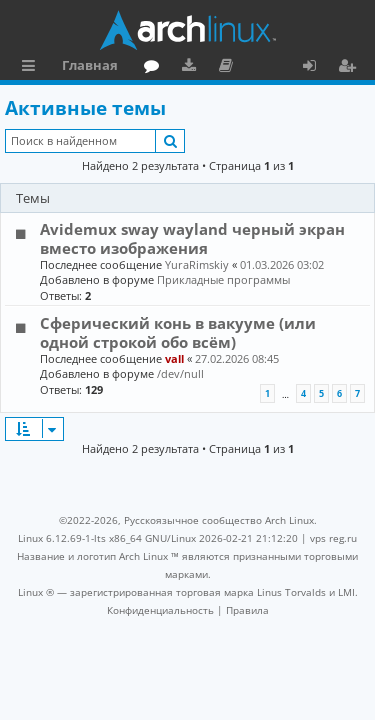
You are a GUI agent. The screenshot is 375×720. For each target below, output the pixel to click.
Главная (90, 65)
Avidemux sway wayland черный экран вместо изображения (192, 238)
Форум (155, 68)
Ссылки (32, 68)
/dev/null (180, 373)
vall (174, 358)
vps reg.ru (333, 538)
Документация (229, 68)
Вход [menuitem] (316, 68)
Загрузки (192, 68)
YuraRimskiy (197, 264)
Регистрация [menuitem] (351, 68)
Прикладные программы (223, 279)
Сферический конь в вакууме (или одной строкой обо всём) (178, 332)
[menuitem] (160, 610)
